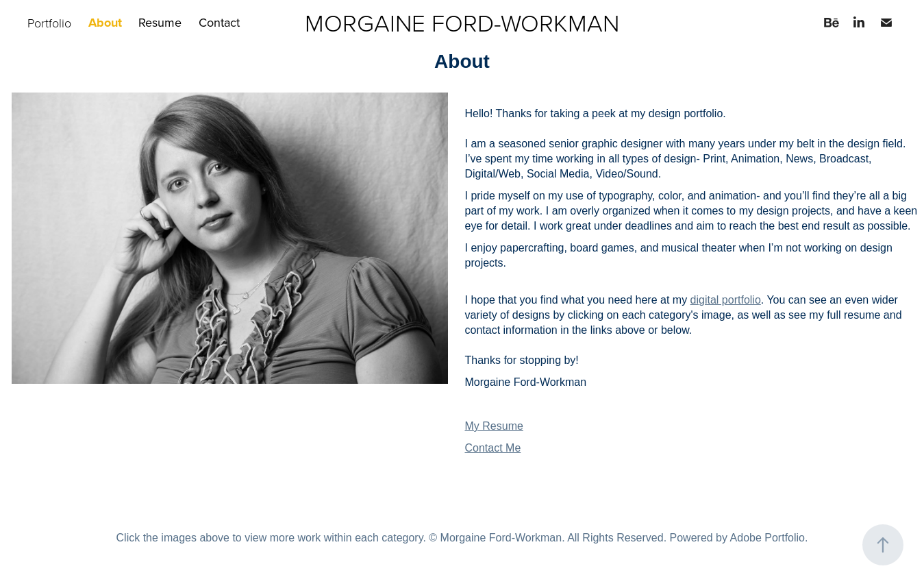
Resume (160, 22)
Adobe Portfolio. (769, 538)
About (105, 23)
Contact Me (493, 448)
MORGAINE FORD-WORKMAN (462, 22)
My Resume (494, 426)
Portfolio (49, 23)
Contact (219, 22)
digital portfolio (726, 300)
